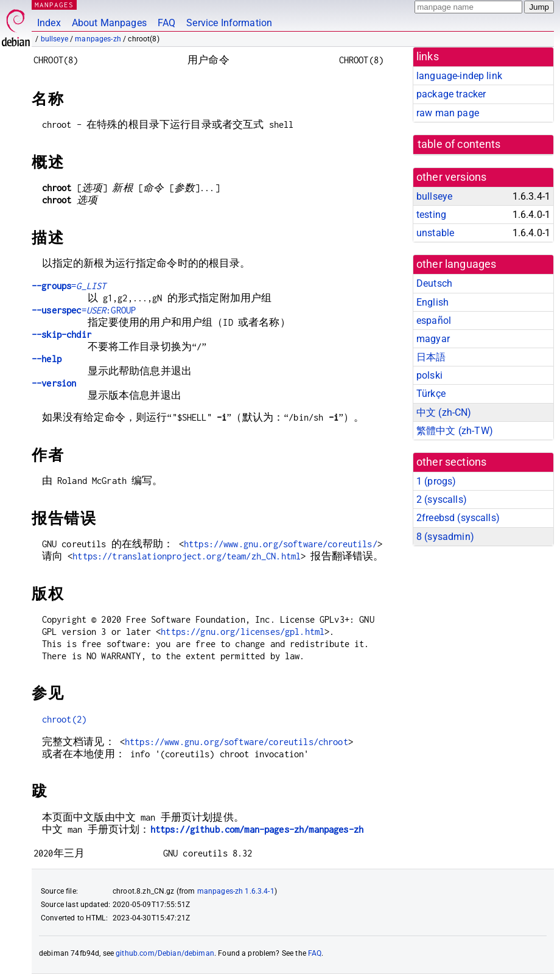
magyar (433, 339)
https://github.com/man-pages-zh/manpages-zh (257, 829)
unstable (435, 233)
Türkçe (431, 394)
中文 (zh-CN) (444, 412)
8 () (445, 537)
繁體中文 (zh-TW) (455, 431)
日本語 (431, 357)
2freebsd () (458, 518)
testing (431, 215)
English (432, 302)
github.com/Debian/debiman (165, 953)
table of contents (459, 144)
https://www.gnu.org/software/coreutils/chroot (236, 742)
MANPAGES (54, 5)
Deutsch (434, 283)
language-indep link (459, 76)
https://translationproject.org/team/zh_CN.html (187, 556)
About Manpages (109, 23)
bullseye (54, 39)
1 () (436, 481)
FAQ (166, 23)
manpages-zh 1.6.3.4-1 (236, 891)
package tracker (451, 94)
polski (429, 375)
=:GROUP (84, 310)
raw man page (448, 113)
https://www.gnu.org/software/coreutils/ (281, 544)
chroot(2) (64, 719)
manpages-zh (98, 39)
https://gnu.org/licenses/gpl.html (243, 632)
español (434, 321)
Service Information (229, 23)
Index (49, 23)
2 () (442, 499)
